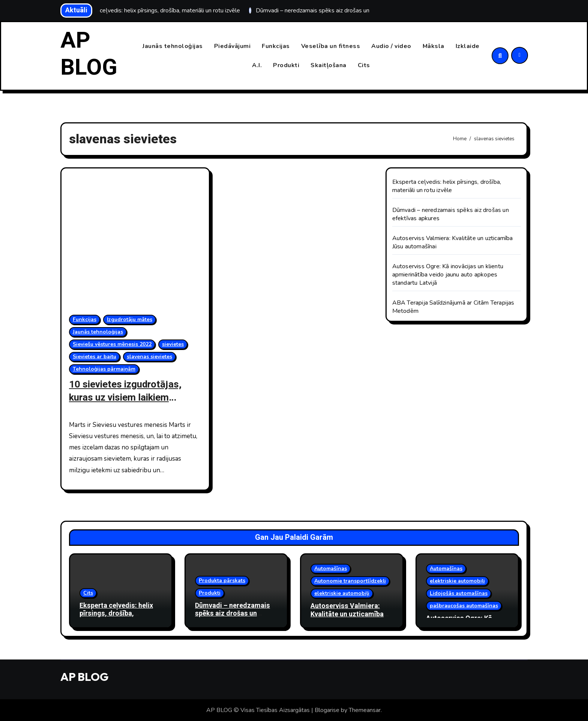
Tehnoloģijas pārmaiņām (104, 369)
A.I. (257, 65)
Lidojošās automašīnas (459, 593)
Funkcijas (276, 46)
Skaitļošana (328, 65)
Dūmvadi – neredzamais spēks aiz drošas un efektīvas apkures (232, 613)
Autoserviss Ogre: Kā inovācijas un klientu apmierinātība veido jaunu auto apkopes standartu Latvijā (448, 275)
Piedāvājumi (232, 46)
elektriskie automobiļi (342, 593)
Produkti (286, 65)
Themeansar (365, 710)
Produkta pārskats (222, 580)
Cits (364, 65)
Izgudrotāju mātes (130, 319)
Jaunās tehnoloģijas (173, 46)
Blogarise (327, 710)
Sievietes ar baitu (94, 357)
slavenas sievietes (149, 357)
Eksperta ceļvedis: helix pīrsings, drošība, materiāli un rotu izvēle (447, 186)
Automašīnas (331, 569)
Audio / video (391, 46)
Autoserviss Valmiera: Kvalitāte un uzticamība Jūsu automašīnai (347, 614)
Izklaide (468, 46)
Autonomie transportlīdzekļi (350, 581)
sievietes (173, 344)
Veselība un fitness (331, 46)
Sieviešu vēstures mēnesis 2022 (112, 344)
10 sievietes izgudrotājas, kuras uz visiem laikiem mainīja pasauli (127, 397)
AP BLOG (89, 54)
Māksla (433, 46)
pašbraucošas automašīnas (464, 606)
